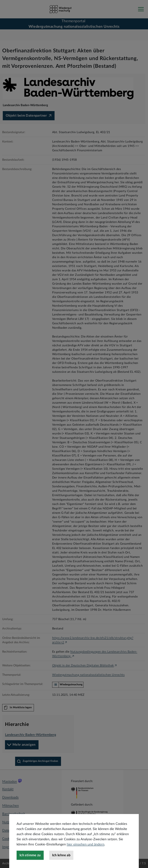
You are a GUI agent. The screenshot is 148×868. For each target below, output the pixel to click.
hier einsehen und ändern (86, 856)
